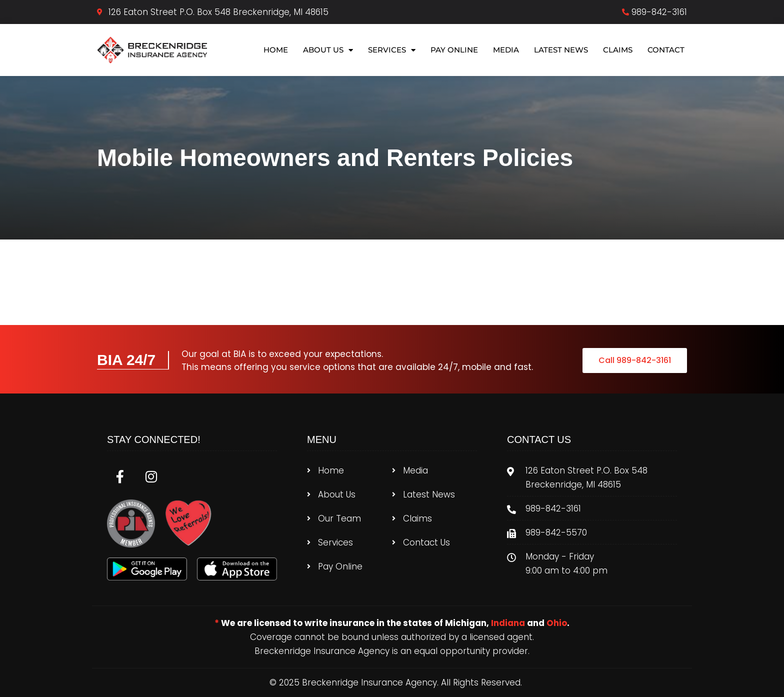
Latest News (561, 50)
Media (506, 50)
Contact (666, 50)
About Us (328, 50)
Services (392, 50)
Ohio (557, 623)
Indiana (508, 623)
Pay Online (454, 50)
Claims (618, 50)
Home (276, 50)
